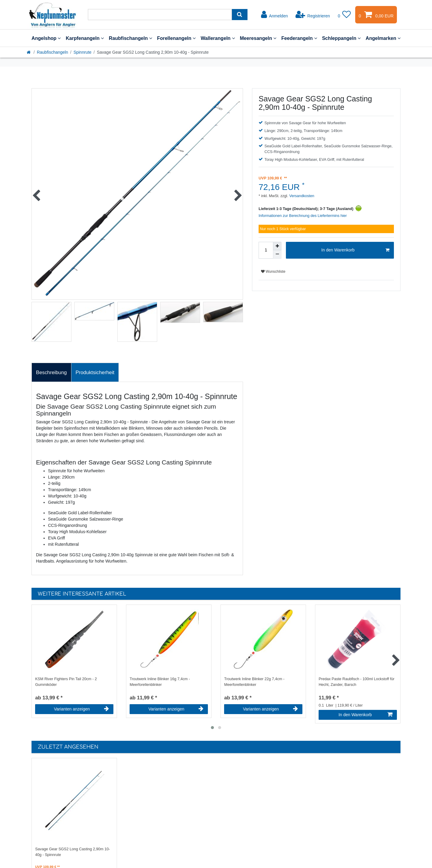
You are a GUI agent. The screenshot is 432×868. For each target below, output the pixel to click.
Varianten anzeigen (81, 709)
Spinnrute (82, 52)
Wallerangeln (218, 38)
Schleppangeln (341, 38)
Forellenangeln (176, 38)
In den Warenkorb (355, 250)
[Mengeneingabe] (266, 250)
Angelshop (46, 38)
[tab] (51, 372)
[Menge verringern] (277, 254)
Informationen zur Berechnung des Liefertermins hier (303, 216)
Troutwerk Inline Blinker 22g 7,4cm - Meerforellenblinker (254, 682)
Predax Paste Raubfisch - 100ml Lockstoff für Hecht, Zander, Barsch (356, 682)
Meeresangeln (258, 38)
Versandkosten (301, 196)
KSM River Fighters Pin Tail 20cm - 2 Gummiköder (66, 682)
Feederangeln (299, 38)
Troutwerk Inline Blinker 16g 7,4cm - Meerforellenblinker (160, 682)
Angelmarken (383, 38)
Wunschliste (273, 272)
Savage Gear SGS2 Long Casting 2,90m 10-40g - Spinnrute (72, 852)
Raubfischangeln (130, 38)
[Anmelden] (274, 15)
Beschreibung (51, 372)
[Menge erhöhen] (277, 246)
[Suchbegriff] (160, 15)
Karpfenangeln (85, 38)
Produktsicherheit (95, 372)
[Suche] (240, 15)
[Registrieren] (313, 15)
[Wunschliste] (344, 15)
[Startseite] (29, 52)
